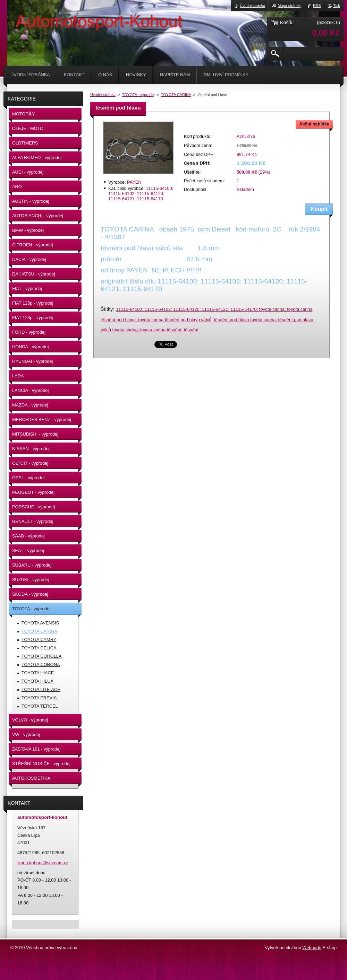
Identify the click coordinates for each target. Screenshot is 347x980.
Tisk (337, 6)
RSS (317, 6)
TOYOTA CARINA (176, 95)
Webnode (312, 948)
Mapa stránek (289, 6)
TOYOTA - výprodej (138, 95)
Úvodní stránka (103, 95)
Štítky (107, 309)
